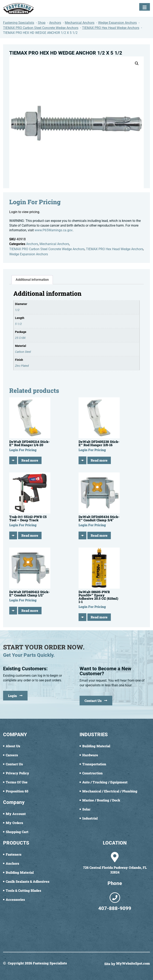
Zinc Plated (22, 366)
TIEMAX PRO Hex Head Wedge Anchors (115, 249)
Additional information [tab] (32, 280)
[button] (137, 63)
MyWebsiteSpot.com (133, 964)
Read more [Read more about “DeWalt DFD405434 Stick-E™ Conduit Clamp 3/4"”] (99, 535)
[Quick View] (13, 460)
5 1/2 (18, 324)
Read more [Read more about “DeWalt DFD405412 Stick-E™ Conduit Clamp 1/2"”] (30, 610)
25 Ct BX (20, 338)
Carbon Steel (23, 352)
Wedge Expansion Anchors (29, 254)
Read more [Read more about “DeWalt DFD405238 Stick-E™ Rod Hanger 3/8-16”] (99, 460)
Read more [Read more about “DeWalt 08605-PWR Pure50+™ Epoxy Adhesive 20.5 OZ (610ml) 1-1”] (99, 617)
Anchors (32, 244)
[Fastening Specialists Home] (19, 9)
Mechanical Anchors (54, 244)
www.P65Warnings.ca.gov (54, 230)
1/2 (17, 310)
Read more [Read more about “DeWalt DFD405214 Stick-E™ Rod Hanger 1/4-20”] (30, 460)
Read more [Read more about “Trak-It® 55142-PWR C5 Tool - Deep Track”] (30, 535)
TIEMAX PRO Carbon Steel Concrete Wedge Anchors (47, 249)
